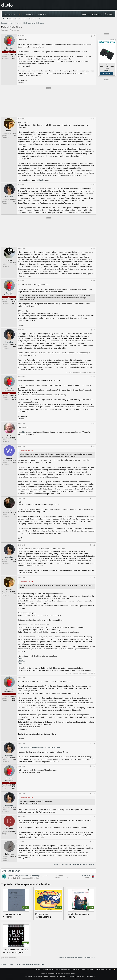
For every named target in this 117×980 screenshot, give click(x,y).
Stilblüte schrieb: (25, 451)
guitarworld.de (54, 977)
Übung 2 (21, 661)
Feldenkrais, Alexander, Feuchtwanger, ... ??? (28, 876)
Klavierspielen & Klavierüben (30, 878)
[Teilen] (91, 36)
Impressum (90, 969)
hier (24, 432)
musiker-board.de (43, 977)
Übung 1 (21, 658)
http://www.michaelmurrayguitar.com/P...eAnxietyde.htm (39, 747)
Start (110, 969)
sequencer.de (80, 977)
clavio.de (72, 977)
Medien (41, 14)
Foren (20, 14)
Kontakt (39, 969)
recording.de (64, 977)
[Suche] (108, 14)
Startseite (9, 14)
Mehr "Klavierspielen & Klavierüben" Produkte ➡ (77, 958)
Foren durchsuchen (21, 19)
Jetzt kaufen (107, 73)
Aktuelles (29, 14)
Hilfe (83, 969)
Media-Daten (100, 969)
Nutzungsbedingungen (63, 969)
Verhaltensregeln (35, 19)
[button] (14, 14)
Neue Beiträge (8, 19)
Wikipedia (41, 180)
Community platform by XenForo (58, 974)
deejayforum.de (91, 977)
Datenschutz (76, 969)
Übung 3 (21, 663)
